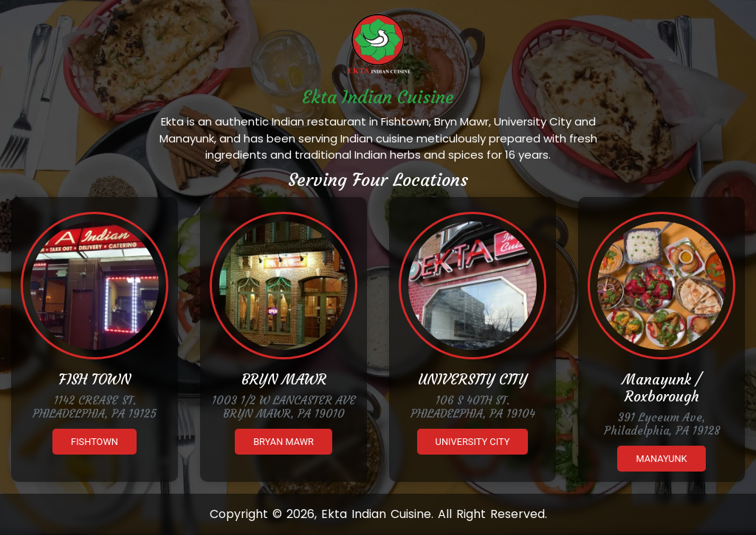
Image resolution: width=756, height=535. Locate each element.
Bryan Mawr (283, 442)
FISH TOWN (95, 379)
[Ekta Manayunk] (661, 286)
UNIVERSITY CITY (472, 379)
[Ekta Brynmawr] (283, 286)
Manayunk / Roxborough (662, 388)
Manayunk (661, 459)
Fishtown (94, 442)
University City (473, 442)
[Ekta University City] (472, 286)
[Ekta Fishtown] (94, 286)
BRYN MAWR (284, 379)
